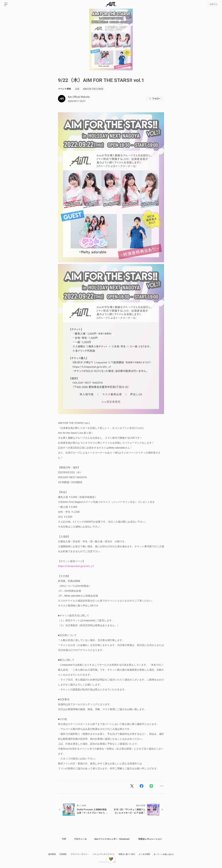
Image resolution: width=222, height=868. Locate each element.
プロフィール (81, 839)
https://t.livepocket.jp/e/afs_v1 (76, 566)
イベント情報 (64, 89)
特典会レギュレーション (151, 839)
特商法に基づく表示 (127, 854)
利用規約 (63, 854)
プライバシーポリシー (80, 854)
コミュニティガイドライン (104, 854)
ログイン (213, 4)
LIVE (77, 89)
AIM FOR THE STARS (93, 89)
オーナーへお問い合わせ (164, 854)
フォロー (155, 99)
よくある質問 (144, 854)
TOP (64, 839)
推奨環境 (52, 854)
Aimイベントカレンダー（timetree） (113, 839)
